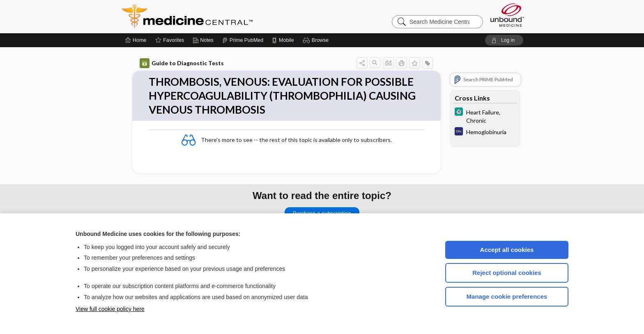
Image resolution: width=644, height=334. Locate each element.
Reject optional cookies (507, 273)
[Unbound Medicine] (507, 15)
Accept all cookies (507, 250)
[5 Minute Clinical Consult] (485, 116)
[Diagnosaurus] (485, 132)
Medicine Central (223, 16)
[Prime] (243, 40)
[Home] (136, 40)
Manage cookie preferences (507, 296)
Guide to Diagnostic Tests (182, 63)
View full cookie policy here (110, 309)
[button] (317, 40)
